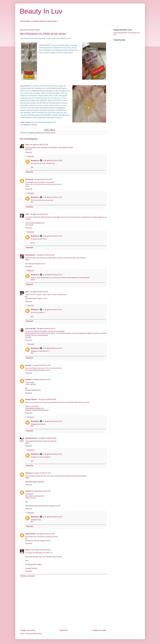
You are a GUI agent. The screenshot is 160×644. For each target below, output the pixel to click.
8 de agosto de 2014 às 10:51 (42, 473)
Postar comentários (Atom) (33, 634)
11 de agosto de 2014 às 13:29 (52, 197)
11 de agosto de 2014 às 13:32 (52, 454)
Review (48, 133)
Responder (29, 152)
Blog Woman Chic (31, 438)
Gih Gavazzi (29, 179)
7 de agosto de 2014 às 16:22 (42, 380)
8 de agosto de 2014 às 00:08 (47, 438)
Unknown (29, 365)
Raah (27, 292)
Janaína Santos (30, 534)
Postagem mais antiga (99, 630)
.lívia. (27, 214)
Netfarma (27, 125)
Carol (27, 145)
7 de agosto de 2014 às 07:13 (39, 214)
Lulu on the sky (30, 329)
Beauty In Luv (41, 11)
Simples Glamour (31, 399)
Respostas (31, 156)
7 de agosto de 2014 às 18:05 (47, 399)
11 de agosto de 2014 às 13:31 (52, 310)
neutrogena (31, 133)
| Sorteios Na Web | (31, 568)
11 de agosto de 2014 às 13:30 (52, 236)
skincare (53, 133)
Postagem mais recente (28, 630)
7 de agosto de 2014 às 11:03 (45, 255)
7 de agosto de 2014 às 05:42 (43, 179)
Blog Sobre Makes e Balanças (35, 482)
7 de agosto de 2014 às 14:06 (39, 292)
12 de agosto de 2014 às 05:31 (41, 550)
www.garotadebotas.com (33, 390)
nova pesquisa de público (84, 333)
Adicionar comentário (28, 576)
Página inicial (64, 630)
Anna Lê (28, 550)
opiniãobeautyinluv (40, 133)
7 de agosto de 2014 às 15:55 (42, 365)
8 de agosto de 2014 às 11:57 (42, 491)
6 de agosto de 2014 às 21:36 (39, 145)
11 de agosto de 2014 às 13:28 (52, 161)
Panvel (34, 125)
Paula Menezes (30, 255)
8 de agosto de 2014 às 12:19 (45, 534)
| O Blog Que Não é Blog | (33, 565)
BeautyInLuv (35, 161)
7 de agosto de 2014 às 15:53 (45, 329)
